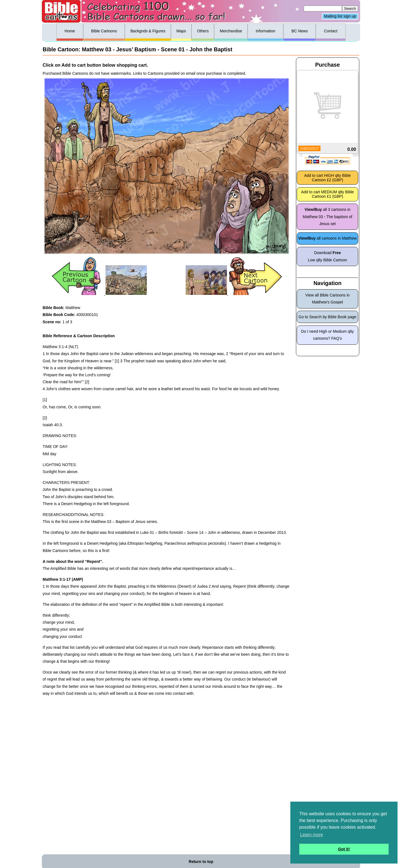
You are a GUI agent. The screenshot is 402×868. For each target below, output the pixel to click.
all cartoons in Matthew (328, 238)
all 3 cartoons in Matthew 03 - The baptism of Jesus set (327, 216)
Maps (181, 31)
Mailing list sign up (340, 16)
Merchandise (231, 31)
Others (203, 31)
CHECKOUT (309, 149)
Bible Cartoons (104, 31)
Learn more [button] (312, 835)
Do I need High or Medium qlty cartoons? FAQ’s (328, 335)
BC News (300, 31)
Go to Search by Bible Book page (328, 317)
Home (70, 31)
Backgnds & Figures (148, 31)
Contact (331, 31)
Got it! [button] (344, 849)
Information (265, 31)
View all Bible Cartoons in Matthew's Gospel (328, 299)
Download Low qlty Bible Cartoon (327, 256)
